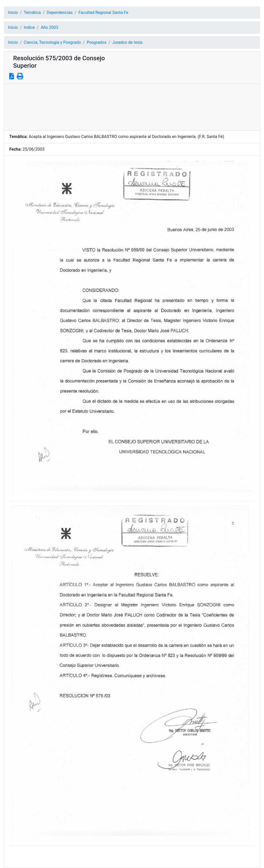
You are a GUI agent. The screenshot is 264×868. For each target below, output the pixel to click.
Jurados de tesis (127, 42)
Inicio (13, 12)
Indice (29, 27)
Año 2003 (49, 27)
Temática (32, 12)
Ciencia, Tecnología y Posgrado (52, 42)
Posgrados (97, 42)
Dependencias (60, 12)
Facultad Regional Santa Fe (103, 12)
